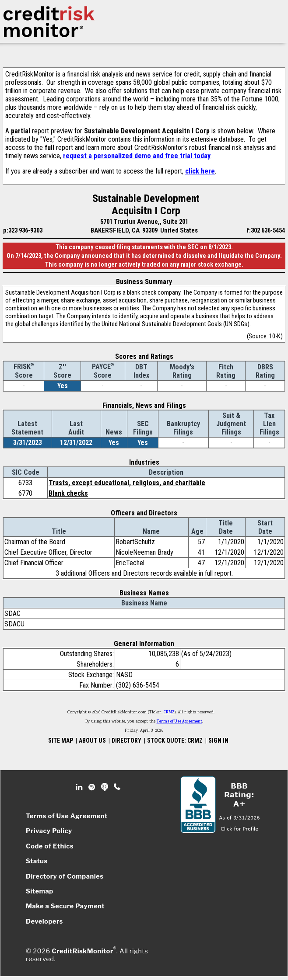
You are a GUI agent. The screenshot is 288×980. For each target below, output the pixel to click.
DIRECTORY (126, 740)
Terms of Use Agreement (179, 722)
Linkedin (80, 787)
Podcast (105, 787)
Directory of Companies (65, 876)
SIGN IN (218, 740)
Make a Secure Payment (65, 906)
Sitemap (40, 891)
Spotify (93, 787)
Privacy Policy (49, 831)
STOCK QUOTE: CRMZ (175, 740)
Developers (44, 921)
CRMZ (169, 712)
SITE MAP (61, 740)
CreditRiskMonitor (82, 951)
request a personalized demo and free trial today (137, 156)
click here (200, 171)
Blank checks (68, 493)
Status (37, 861)
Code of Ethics (50, 846)
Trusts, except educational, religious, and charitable (127, 483)
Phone (118, 787)
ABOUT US (92, 740)
